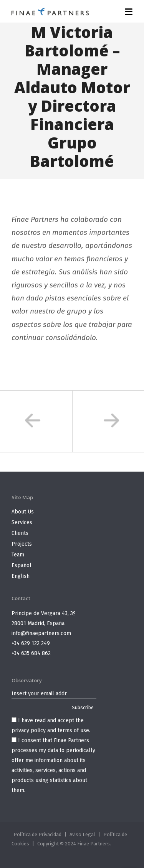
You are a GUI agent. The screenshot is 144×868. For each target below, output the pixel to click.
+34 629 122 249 (31, 643)
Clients (20, 533)
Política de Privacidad (37, 834)
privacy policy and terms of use (50, 730)
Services (22, 522)
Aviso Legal (82, 834)
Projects (22, 544)
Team (18, 555)
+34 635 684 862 (31, 653)
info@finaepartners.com (41, 633)
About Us (23, 512)
